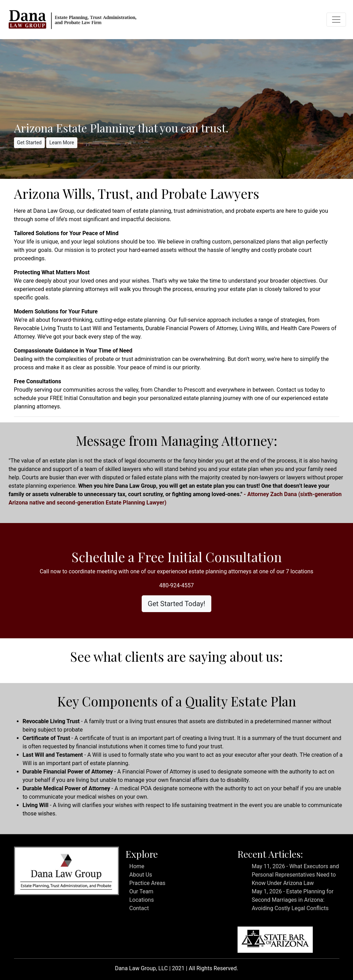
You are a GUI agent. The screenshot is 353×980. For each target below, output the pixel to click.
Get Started (30, 143)
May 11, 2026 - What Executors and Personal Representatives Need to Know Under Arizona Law (295, 875)
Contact (139, 908)
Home (137, 866)
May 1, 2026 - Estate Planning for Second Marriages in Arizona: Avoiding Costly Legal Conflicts (292, 900)
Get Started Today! (176, 604)
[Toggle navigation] (336, 20)
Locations (141, 900)
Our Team (141, 891)
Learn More (62, 143)
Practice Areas (147, 883)
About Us (140, 875)
